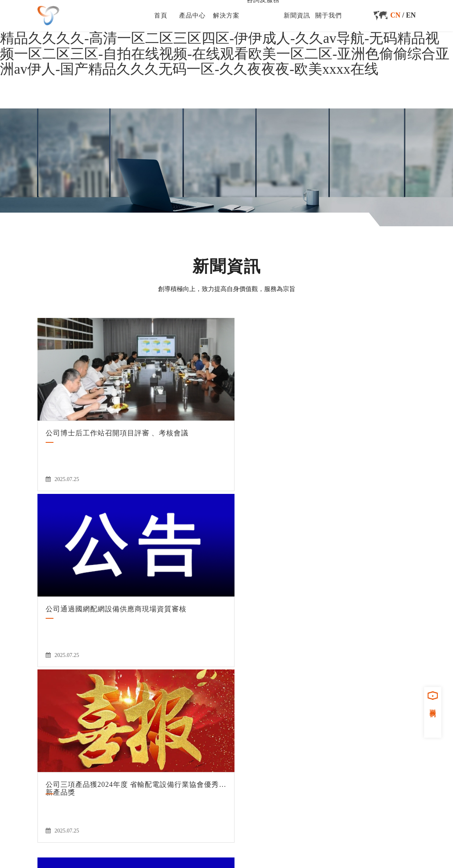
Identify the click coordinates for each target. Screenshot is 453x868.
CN (395, 15)
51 (181, 614)
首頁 (161, 15)
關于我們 (329, 15)
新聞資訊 (297, 15)
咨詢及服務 (255, 685)
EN (411, 15)
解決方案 (226, 15)
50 (167, 614)
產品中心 (192, 15)
